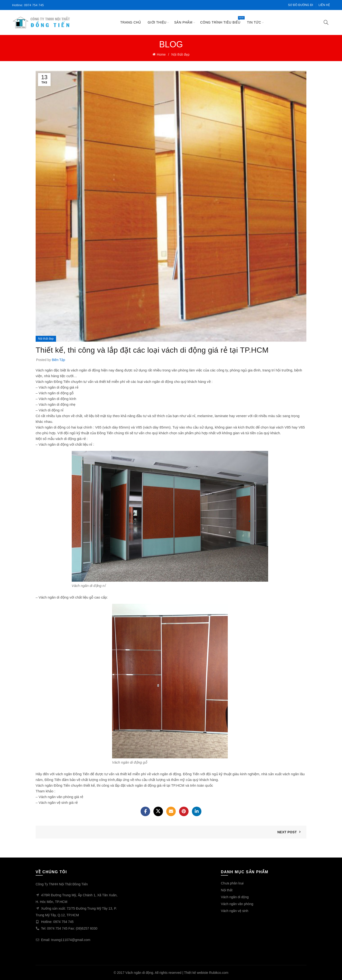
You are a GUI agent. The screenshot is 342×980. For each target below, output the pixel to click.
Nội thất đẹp (180, 54)
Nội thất (227, 890)
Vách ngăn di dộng (235, 897)
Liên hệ (324, 5)
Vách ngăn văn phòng (237, 904)
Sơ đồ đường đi (301, 5)
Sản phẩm (183, 22)
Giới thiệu (157, 22)
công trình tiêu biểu (222, 20)
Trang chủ (131, 22)
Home (161, 54)
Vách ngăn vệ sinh (235, 911)
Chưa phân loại (232, 883)
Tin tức (254, 22)
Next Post (287, 832)
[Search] (326, 22)
